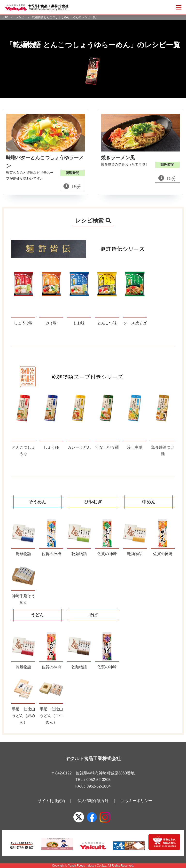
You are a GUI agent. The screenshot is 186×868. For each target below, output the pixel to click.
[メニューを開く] (179, 7)
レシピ (20, 17)
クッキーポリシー (137, 801)
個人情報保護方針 (93, 801)
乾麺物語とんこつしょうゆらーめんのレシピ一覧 (64, 17)
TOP (5, 17)
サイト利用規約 (51, 801)
